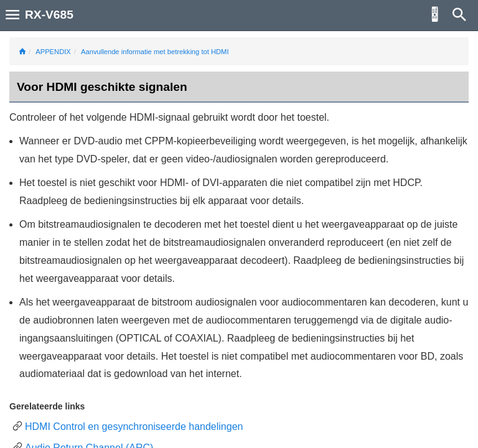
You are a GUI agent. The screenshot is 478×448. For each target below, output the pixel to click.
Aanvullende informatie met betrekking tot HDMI (155, 52)
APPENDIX (53, 52)
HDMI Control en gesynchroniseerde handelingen (134, 427)
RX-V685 (49, 15)
